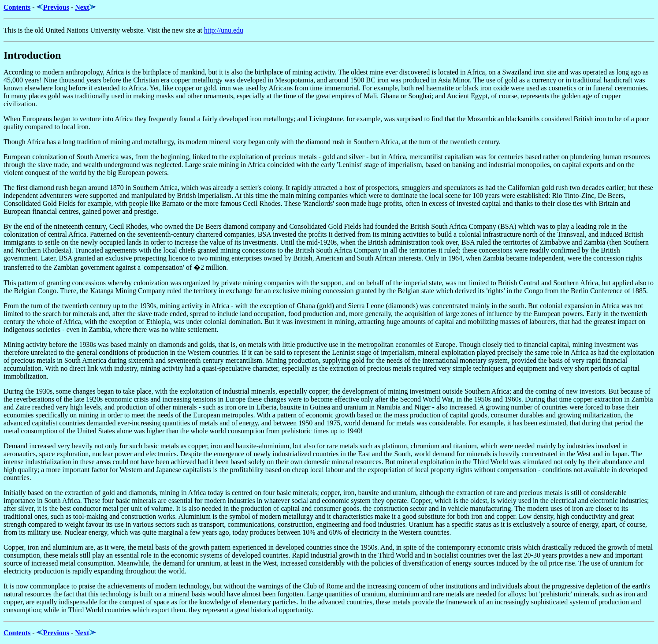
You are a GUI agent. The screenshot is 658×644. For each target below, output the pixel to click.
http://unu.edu (224, 30)
